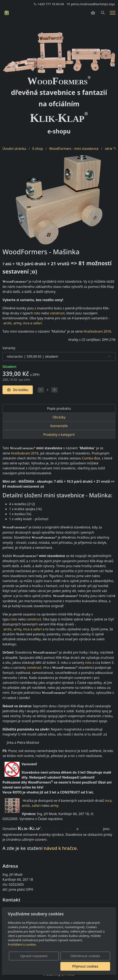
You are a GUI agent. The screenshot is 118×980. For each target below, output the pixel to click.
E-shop (38, 149)
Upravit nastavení (49, 956)
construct (57, 313)
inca (26, 323)
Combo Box (91, 458)
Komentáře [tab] (59, 426)
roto (37, 313)
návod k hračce (60, 848)
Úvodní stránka (14, 149)
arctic (8, 323)
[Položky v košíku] (93, 13)
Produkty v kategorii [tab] (59, 435)
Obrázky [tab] (59, 417)
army (17, 323)
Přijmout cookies (90, 966)
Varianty (9, 348)
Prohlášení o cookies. (22, 944)
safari (38, 323)
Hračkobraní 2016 (97, 331)
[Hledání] (103, 13)
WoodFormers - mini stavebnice (74, 149)
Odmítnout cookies (90, 956)
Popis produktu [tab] (59, 408)
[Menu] (113, 13)
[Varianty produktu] (59, 356)
